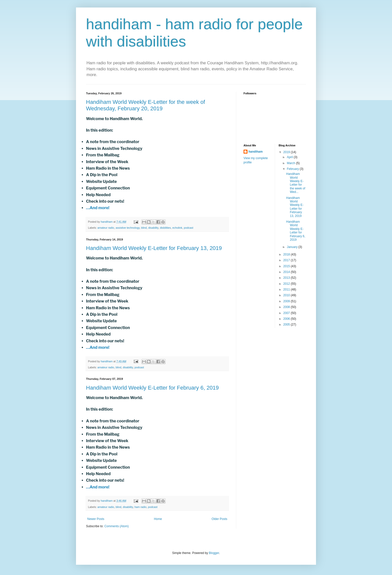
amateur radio (106, 228)
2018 (287, 254)
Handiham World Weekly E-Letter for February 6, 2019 (152, 388)
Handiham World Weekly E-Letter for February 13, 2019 (154, 248)
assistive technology (127, 228)
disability (153, 228)
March (291, 163)
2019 (287, 152)
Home (158, 519)
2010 (287, 295)
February (293, 169)
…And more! (98, 208)
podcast (188, 228)
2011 (287, 290)
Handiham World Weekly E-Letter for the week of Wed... (295, 183)
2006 (287, 319)
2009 (287, 301)
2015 (287, 266)
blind (144, 228)
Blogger (214, 553)
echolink (177, 228)
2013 (287, 278)
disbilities (165, 228)
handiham (256, 152)
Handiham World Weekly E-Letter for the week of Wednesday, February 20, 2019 (145, 105)
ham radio (140, 507)
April (290, 157)
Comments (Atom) (116, 526)
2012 (287, 284)
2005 (287, 325)
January (292, 247)
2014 (287, 272)
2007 (287, 313)
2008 (287, 307)
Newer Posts (96, 519)
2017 (287, 260)
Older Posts (219, 519)
